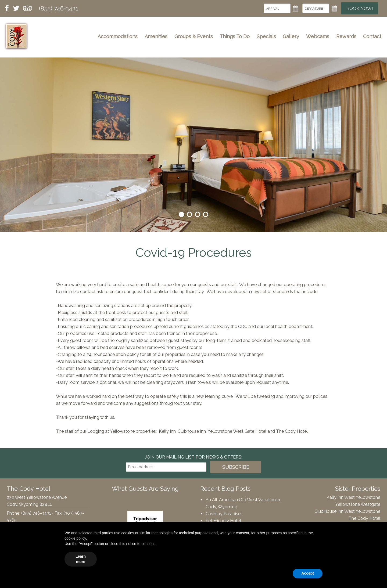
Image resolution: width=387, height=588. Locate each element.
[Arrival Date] (277, 8)
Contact (372, 36)
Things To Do (235, 36)
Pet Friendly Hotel (223, 521)
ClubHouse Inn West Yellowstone (347, 511)
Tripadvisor (28, 8)
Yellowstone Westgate (358, 504)
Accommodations (118, 36)
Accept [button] (308, 573)
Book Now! (360, 8)
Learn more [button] (81, 559)
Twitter (16, 8)
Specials (266, 36)
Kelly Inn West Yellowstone (353, 497)
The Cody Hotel (16, 36)
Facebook (7, 8)
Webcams (318, 36)
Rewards (346, 36)
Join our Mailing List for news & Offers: (193, 457)
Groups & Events (194, 36)
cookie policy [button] (75, 538)
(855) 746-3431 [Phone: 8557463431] (59, 8)
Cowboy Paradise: (223, 514)
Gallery (291, 36)
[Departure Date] (316, 8)
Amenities (156, 36)
